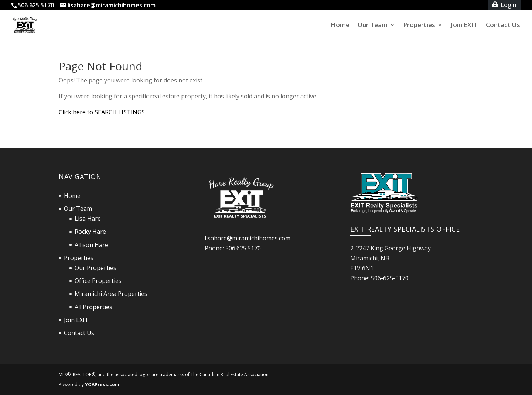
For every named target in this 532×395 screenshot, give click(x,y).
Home (340, 26)
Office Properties (98, 281)
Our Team (373, 26)
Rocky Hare (90, 232)
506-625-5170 (390, 278)
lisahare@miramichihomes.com (248, 238)
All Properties (93, 307)
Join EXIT (464, 26)
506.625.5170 (243, 248)
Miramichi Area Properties (111, 294)
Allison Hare (91, 245)
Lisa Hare (88, 219)
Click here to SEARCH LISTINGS (102, 112)
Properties (419, 26)
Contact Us (503, 26)
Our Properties (96, 268)
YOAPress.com (102, 384)
